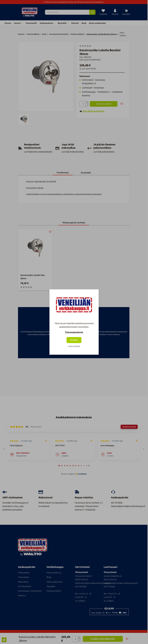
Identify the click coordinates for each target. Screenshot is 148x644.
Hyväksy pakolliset (74, 346)
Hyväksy (74, 340)
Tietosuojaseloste (74, 332)
